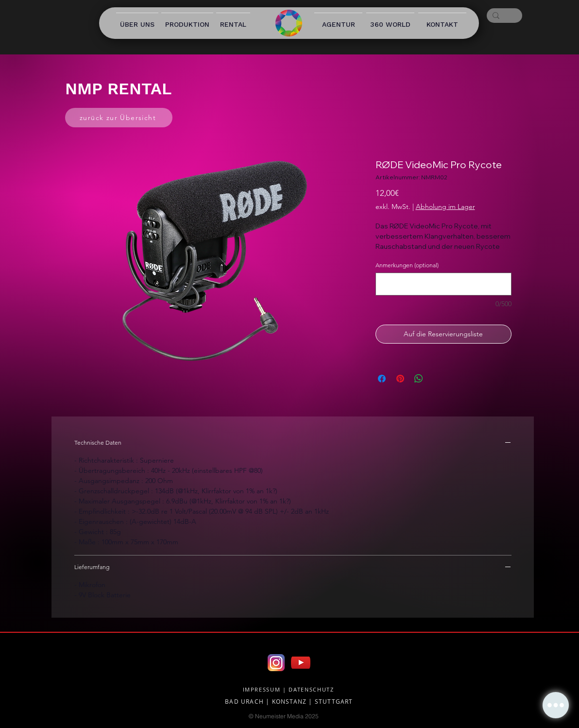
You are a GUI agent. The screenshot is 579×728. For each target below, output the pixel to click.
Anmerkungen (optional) (407, 265)
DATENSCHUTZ (311, 689)
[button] (556, 705)
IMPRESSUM (262, 689)
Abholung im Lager (445, 207)
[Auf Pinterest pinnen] (400, 379)
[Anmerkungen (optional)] (443, 284)
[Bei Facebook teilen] (382, 379)
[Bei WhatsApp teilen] (419, 379)
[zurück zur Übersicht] (119, 118)
